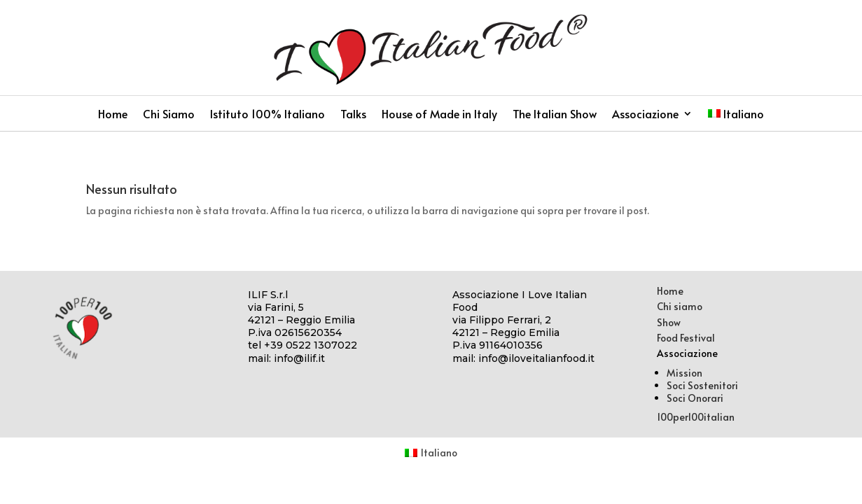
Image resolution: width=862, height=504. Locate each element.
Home (113, 115)
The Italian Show (555, 115)
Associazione (645, 115)
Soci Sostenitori (702, 385)
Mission (684, 373)
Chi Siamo (169, 115)
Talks (353, 115)
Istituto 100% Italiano (267, 115)
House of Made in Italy (439, 115)
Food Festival (686, 338)
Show (669, 322)
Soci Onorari (695, 398)
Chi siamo (680, 306)
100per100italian (696, 417)
